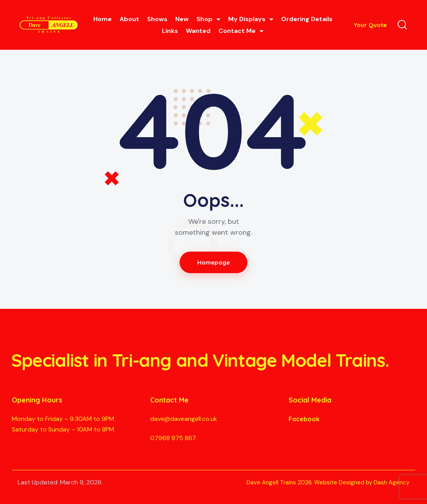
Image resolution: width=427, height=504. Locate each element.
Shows (157, 19)
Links (170, 31)
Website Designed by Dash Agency (362, 482)
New (182, 19)
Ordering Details (307, 19)
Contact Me (241, 31)
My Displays (251, 19)
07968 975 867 (173, 438)
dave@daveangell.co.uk (184, 419)
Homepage (213, 262)
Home (103, 19)
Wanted (198, 31)
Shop (208, 19)
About (129, 19)
